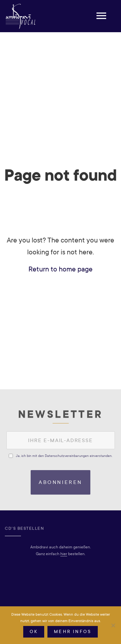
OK (34, 632)
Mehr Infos (73, 632)
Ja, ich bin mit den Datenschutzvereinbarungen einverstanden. (64, 456)
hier (64, 554)
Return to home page (60, 269)
